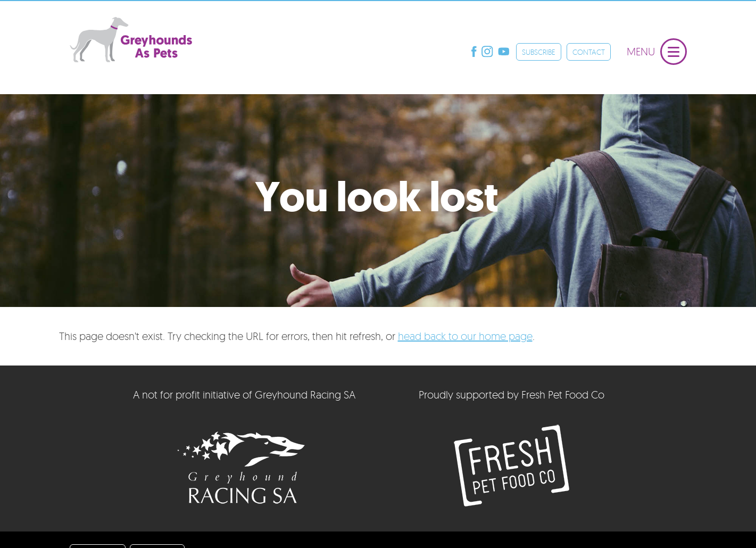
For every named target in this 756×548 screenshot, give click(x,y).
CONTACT (589, 52)
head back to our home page (465, 336)
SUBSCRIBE (539, 52)
